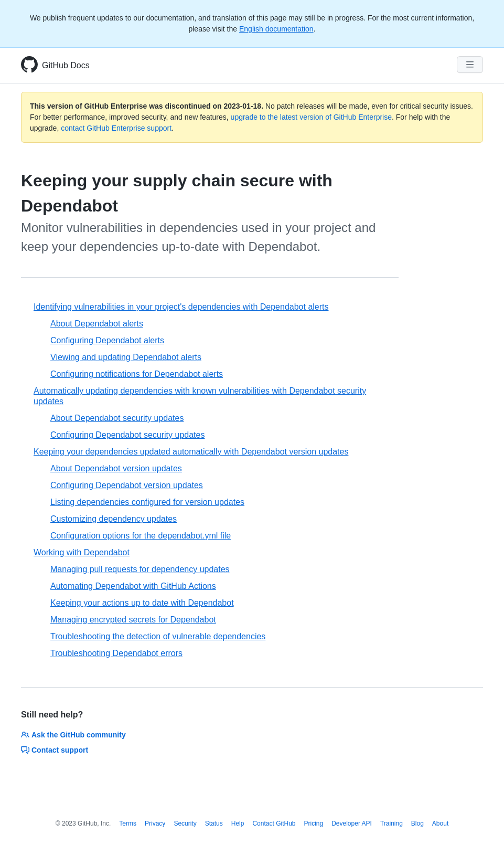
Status (214, 823)
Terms (128, 823)
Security (185, 823)
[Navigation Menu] (470, 65)
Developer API (352, 823)
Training (392, 823)
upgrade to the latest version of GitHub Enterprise (311, 117)
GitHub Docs (66, 65)
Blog (417, 823)
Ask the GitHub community (73, 735)
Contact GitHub (274, 823)
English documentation (276, 29)
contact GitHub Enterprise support (116, 128)
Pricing (314, 823)
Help (238, 823)
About (440, 823)
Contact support (55, 750)
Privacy (155, 823)
